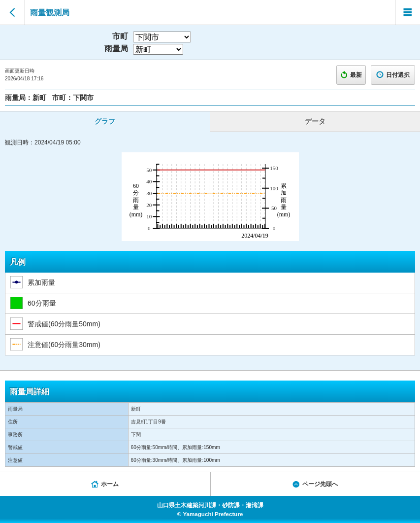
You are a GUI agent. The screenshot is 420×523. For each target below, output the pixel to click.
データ (315, 121)
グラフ (105, 121)
